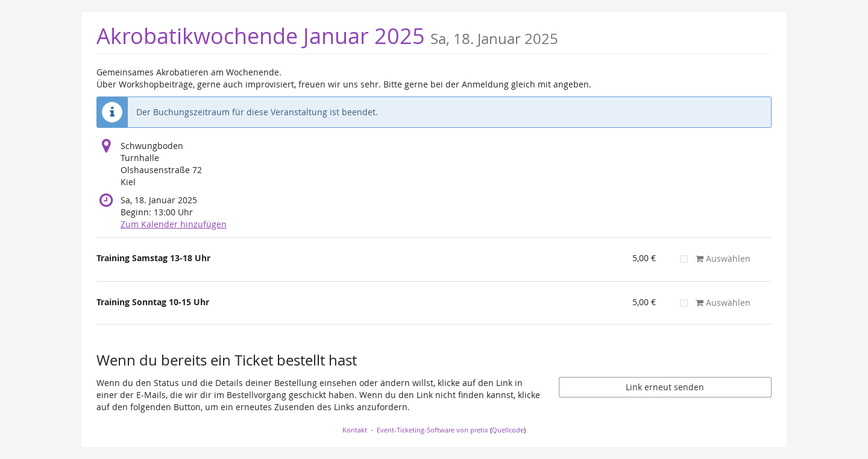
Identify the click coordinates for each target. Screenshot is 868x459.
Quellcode (508, 430)
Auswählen (715, 258)
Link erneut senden (665, 387)
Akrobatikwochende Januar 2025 (327, 36)
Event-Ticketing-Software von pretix (432, 430)
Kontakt (355, 430)
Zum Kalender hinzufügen (174, 224)
